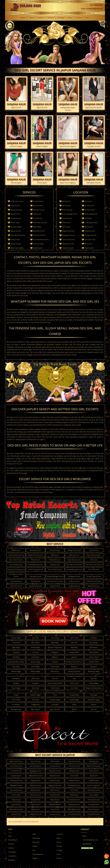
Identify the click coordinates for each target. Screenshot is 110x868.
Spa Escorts (94, 776)
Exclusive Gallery (16, 227)
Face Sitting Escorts (16, 565)
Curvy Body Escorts (91, 223)
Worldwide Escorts (74, 785)
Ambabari (94, 638)
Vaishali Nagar (74, 700)
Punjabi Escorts (90, 231)
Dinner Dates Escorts (55, 569)
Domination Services (40, 223)
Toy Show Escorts (16, 581)
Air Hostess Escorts (74, 814)
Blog (70, 18)
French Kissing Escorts (36, 569)
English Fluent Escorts (36, 555)
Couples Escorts (55, 586)
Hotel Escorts (89, 248)
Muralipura (16, 678)
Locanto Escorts (16, 771)
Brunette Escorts (39, 210)
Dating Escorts (94, 761)
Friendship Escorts (16, 780)
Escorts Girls (74, 776)
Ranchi (59, 858)
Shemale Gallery (38, 244)
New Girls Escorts (39, 231)
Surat (58, 854)
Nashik (59, 842)
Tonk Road (36, 700)
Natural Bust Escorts (94, 555)
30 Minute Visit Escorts (94, 581)
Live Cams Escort (74, 766)
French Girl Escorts (69, 240)
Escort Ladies (16, 795)
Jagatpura (55, 657)
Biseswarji (74, 647)
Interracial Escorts (94, 800)
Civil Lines (36, 652)
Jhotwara (55, 662)
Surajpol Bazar (74, 695)
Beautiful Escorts (94, 586)
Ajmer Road (55, 638)
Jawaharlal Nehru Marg (16, 662)
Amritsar (11, 844)
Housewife (55, 705)
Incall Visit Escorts (16, 586)
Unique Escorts (16, 776)
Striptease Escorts (74, 576)
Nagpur (35, 858)
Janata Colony (94, 657)
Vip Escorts (88, 201)
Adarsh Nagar (16, 638)
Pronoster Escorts (74, 761)
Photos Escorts (67, 210)
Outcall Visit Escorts (36, 586)
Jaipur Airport (36, 709)
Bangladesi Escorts (68, 235)
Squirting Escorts (74, 805)
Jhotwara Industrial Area (74, 662)
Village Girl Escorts (68, 231)
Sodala (16, 695)
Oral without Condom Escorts (16, 575)
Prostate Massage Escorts (55, 576)
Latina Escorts (16, 805)
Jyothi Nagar (36, 667)
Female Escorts (55, 776)
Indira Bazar (36, 657)
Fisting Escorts (55, 565)
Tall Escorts (94, 560)
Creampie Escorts (74, 800)
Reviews (50, 18)
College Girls (36, 705)
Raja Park (94, 678)
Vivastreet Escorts (55, 771)
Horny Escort (55, 809)
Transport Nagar (55, 700)
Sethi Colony (74, 683)
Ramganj (16, 683)
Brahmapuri (94, 647)
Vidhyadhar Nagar (94, 700)
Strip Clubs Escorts (94, 790)
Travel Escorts (36, 581)
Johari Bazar (16, 667)
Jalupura (74, 657)
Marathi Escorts (74, 780)
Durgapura (55, 652)
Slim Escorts (66, 227)
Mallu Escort (36, 809)
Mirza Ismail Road (74, 671)
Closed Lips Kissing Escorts (16, 569)
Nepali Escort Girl (68, 244)
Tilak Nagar (94, 695)
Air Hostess (16, 705)
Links (87, 18)
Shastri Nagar (94, 683)
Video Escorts (55, 761)
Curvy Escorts (38, 218)
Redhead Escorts (55, 560)
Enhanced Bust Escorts (16, 555)
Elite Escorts (66, 206)
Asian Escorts (15, 206)
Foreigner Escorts (90, 235)
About (32, 18)
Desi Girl (94, 709)
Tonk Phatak (16, 700)
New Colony (36, 678)
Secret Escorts (94, 771)
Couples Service (16, 218)
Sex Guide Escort (36, 766)
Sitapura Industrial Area (94, 688)
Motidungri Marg (94, 671)
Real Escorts (74, 795)
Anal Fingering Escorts (36, 565)
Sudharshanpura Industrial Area (55, 694)
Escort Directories (16, 766)
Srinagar (60, 850)
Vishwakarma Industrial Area (74, 677)
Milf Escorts (55, 555)
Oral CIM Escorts (94, 569)
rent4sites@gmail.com (90, 840)
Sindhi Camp (55, 688)
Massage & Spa (16, 709)
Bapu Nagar (16, 647)
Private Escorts (67, 218)
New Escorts (66, 201)
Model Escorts (38, 248)
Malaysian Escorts (16, 785)
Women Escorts (90, 210)
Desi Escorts (89, 227)
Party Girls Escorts (39, 235)
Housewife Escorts (94, 814)
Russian (94, 705)
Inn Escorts (74, 790)
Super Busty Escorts (74, 560)
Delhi (34, 834)
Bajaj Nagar (55, 643)
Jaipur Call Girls (55, 709)
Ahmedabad (13, 840)
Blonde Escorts (38, 206)
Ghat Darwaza (94, 652)
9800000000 (87, 844)
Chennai (11, 848)
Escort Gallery (94, 795)
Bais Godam (36, 643)
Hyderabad (36, 838)
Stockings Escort (94, 805)
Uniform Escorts (74, 581)
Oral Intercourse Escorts (94, 565)
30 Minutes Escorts (17, 201)
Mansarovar (55, 671)
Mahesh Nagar (16, 671)
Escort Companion (94, 785)
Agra (10, 836)
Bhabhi (74, 709)
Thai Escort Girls (90, 240)
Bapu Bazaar (94, 643)
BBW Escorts (16, 550)
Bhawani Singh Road (55, 647)
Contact (79, 18)
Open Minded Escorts (18, 235)
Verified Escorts (16, 814)
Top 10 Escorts (36, 761)
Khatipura (94, 667)
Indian (74, 705)
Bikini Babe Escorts (74, 809)
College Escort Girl (36, 814)
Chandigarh (12, 852)
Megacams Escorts (55, 785)
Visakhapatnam (38, 854)
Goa (34, 850)
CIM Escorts (37, 214)
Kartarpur (74, 667)
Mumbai (59, 846)
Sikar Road (36, 688)
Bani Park (74, 643)
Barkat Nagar (36, 647)
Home (23, 18)
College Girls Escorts (74, 550)
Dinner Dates (15, 223)
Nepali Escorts (94, 780)
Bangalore (12, 860)
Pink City (55, 678)
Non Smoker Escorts (16, 560)
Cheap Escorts (16, 800)
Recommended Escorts (41, 240)
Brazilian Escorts (16, 210)
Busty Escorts (15, 214)
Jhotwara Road (94, 662)
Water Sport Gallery (17, 248)
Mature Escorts (16, 231)
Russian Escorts (16, 244)
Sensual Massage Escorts (74, 569)
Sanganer (36, 683)
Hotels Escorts (55, 790)
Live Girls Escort (55, 766)
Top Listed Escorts (16, 790)
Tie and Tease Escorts (94, 576)
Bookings (61, 18)
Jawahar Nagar (36, 662)
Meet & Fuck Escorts (94, 766)
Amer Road (16, 643)
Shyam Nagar (16, 688)
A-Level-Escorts (38, 201)
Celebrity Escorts (68, 248)
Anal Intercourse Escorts (74, 565)
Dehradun (36, 842)
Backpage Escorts (36, 771)
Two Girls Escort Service (55, 581)
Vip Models (88, 218)
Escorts (41, 18)
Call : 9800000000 (96, 5)
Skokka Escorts (74, 771)
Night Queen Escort (16, 761)
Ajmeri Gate (74, 638)
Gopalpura (16, 657)
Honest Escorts (55, 795)
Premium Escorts (94, 809)
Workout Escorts (36, 785)
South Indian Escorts (16, 809)
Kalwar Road (55, 667)
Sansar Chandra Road (55, 683)
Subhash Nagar (36, 695)
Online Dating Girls (91, 214)
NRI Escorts (88, 244)
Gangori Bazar (74, 652)
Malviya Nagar (36, 671)
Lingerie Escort (36, 805)
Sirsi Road (74, 688)
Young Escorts (89, 206)
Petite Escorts (15, 240)
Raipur (59, 838)
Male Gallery (37, 227)
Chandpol (16, 652)
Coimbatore (12, 856)
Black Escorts (55, 800)
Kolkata (35, 846)
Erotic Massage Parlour (70, 214)
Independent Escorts (36, 776)
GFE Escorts (66, 223)
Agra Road (36, 638)
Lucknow (60, 834)
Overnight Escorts (36, 576)
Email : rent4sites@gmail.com (92, 9)
